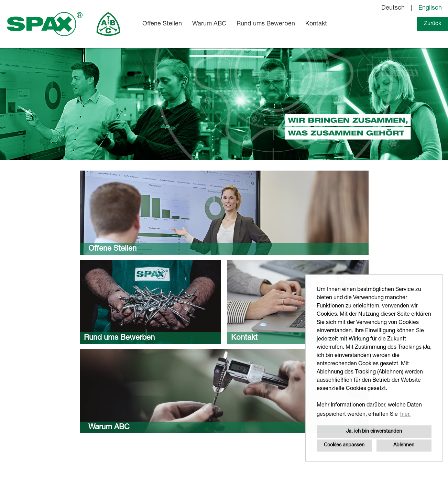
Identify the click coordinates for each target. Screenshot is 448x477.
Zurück (433, 24)
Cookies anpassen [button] (344, 445)
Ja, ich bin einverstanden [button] (374, 432)
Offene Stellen (162, 24)
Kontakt (316, 24)
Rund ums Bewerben (266, 24)
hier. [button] (405, 415)
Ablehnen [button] (404, 445)
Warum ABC (209, 24)
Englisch (430, 8)
